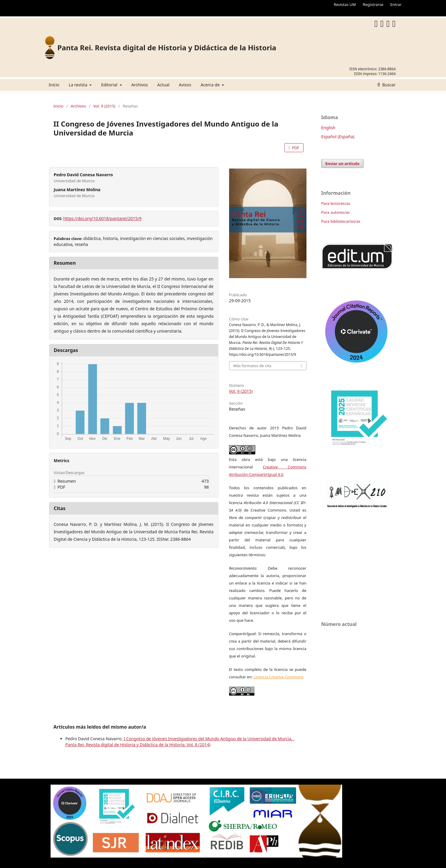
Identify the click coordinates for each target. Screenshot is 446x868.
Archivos (140, 85)
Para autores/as (336, 212)
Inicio (54, 85)
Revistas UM (345, 4)
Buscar (388, 85)
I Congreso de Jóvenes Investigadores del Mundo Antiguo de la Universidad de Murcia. (209, 739)
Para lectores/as (336, 203)
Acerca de (211, 85)
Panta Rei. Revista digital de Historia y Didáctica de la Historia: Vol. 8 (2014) (138, 745)
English (328, 128)
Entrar (396, 4)
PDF (295, 148)
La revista (79, 85)
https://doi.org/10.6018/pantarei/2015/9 (102, 218)
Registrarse (373, 4)
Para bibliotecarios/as (341, 221)
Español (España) (338, 137)
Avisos (185, 85)
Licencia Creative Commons (278, 677)
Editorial (110, 85)
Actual (163, 85)
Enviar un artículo (343, 163)
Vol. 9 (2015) (104, 106)
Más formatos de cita (252, 366)
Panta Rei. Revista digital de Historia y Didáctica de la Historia (167, 47)
